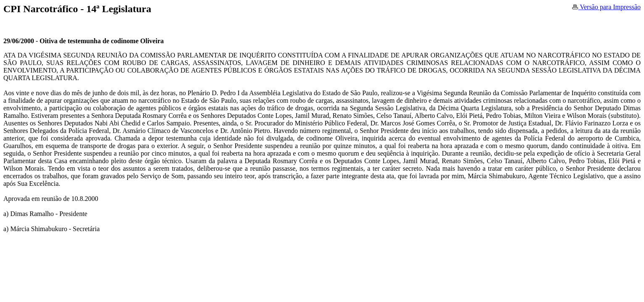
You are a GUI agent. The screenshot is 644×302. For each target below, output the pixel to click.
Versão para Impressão (606, 7)
